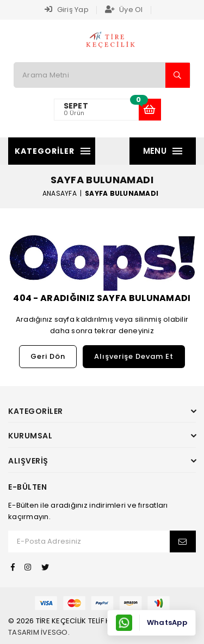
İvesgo (54, 632)
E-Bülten (27, 487)
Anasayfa (60, 193)
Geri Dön (48, 356)
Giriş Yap (67, 10)
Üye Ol (124, 10)
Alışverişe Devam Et (134, 356)
